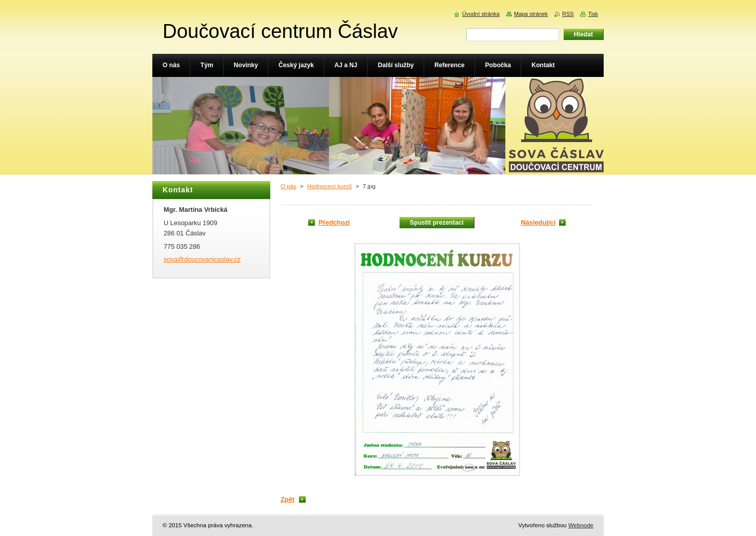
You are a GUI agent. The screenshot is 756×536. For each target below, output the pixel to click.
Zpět (287, 499)
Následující (538, 222)
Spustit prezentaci (437, 223)
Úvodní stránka (481, 14)
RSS (568, 14)
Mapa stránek (531, 14)
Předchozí (334, 222)
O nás (289, 186)
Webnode (581, 525)
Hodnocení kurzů (330, 186)
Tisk (593, 14)
